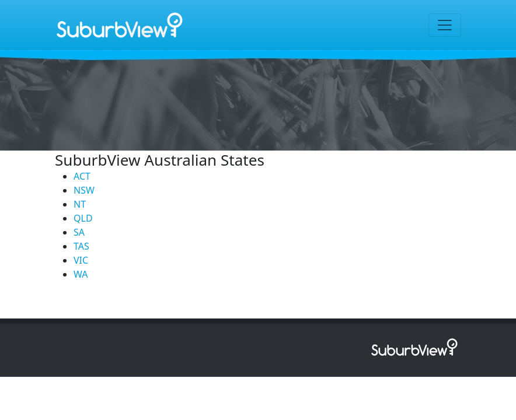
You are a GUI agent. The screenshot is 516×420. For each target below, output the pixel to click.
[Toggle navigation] (445, 25)
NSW (84, 190)
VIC (81, 260)
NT (80, 204)
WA (81, 274)
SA (79, 232)
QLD (83, 218)
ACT (82, 176)
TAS (81, 246)
